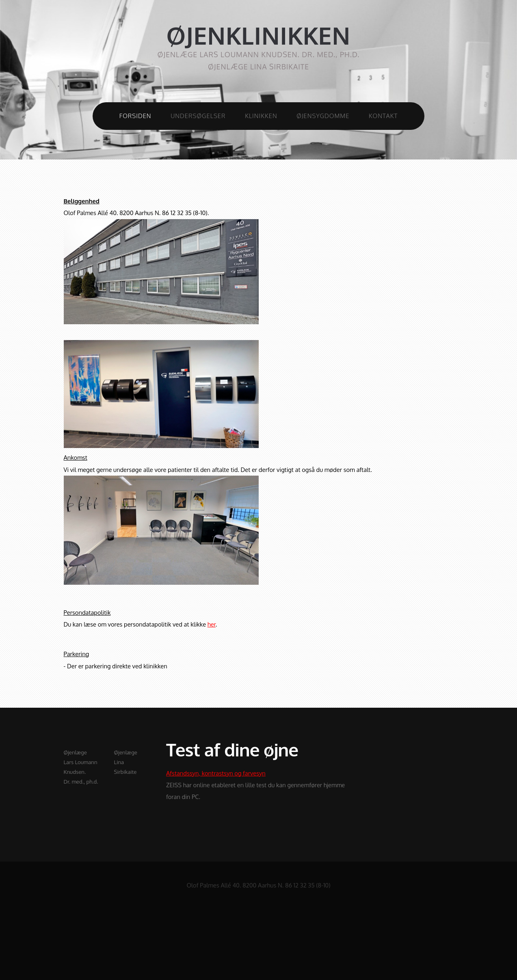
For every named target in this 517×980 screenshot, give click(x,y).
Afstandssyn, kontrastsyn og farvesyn (216, 773)
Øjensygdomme (323, 116)
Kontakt (383, 116)
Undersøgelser (198, 116)
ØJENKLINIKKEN (258, 36)
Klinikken (261, 116)
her (212, 624)
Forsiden (135, 116)
